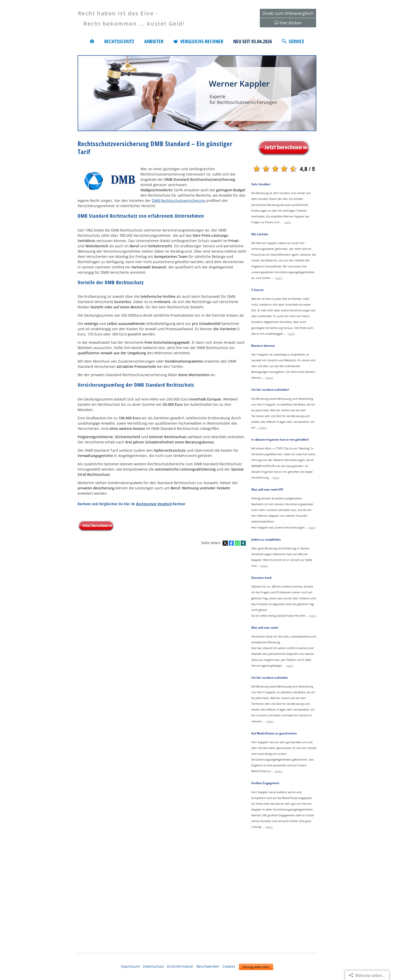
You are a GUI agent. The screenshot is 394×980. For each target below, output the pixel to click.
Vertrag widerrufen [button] (256, 967)
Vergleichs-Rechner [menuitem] (198, 41)
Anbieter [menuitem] (154, 41)
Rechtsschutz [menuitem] (119, 41)
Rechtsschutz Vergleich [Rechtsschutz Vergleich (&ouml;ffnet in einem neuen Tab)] (154, 504)
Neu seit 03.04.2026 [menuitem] (253, 41)
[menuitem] (92, 41)
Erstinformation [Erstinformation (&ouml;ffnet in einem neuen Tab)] (180, 966)
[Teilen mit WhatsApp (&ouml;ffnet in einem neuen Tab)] (237, 543)
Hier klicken (291, 23)
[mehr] (288, 222)
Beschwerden (208, 966)
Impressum (130, 966)
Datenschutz (154, 966)
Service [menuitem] (293, 41)
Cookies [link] (229, 966)
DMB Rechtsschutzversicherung (179, 200)
